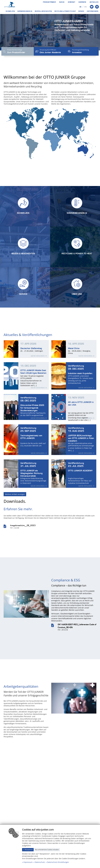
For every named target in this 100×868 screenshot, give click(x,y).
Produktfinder (49, 2)
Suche (62, 2)
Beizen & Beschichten (43, 11)
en (85, 7)
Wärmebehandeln (25, 11)
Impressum (28, 862)
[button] (7, 32)
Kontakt (72, 2)
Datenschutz (40, 862)
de (81, 7)
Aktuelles (94, 2)
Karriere (82, 2)
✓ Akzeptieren (28, 850)
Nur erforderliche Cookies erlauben (47, 850)
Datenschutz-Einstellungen (58, 862)
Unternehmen (93, 11)
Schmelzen (10, 11)
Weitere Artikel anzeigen (15, 498)
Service (81, 11)
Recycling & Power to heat (65, 11)
